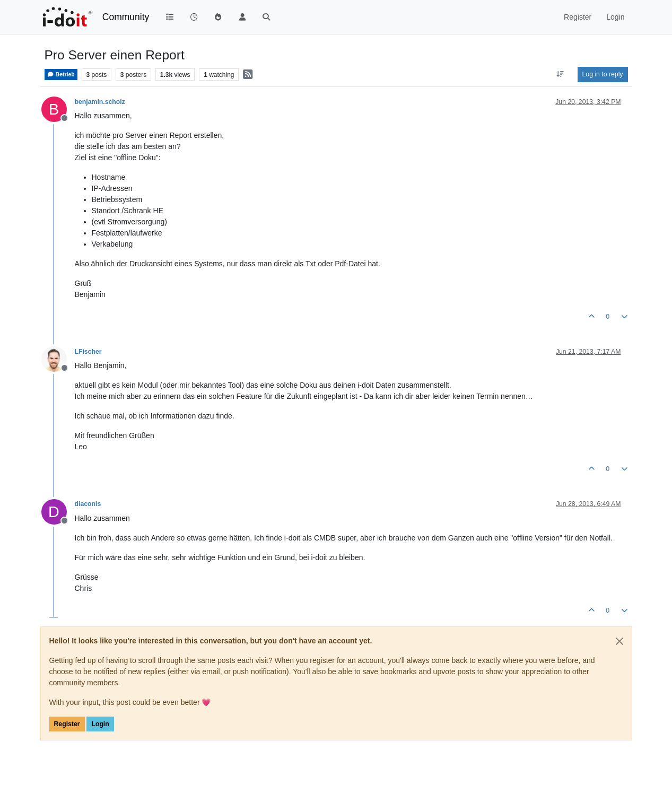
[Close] (619, 641)
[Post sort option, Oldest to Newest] (560, 74)
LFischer (88, 352)
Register (67, 724)
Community (126, 17)
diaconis (88, 504)
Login (100, 724)
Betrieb (61, 75)
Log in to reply (603, 74)
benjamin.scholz (100, 102)
